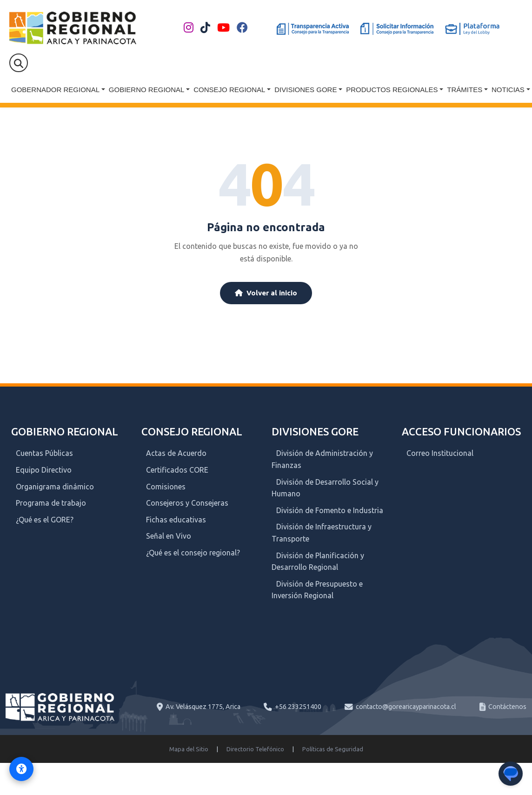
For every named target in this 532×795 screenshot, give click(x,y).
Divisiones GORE (306, 90)
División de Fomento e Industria (330, 510)
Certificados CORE (177, 470)
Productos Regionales (392, 90)
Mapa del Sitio (189, 749)
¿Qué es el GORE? (45, 520)
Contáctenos (507, 707)
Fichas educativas (176, 520)
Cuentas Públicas (44, 453)
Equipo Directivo (44, 470)
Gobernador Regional (55, 90)
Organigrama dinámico (55, 487)
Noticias (508, 90)
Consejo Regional (229, 90)
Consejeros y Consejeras (187, 503)
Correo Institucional (440, 453)
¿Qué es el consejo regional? (193, 553)
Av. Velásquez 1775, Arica (203, 707)
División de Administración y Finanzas (322, 459)
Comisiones (166, 487)
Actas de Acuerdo (176, 453)
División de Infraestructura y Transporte (322, 533)
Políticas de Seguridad (333, 749)
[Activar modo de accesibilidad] (21, 769)
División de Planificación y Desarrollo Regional (318, 561)
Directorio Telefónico (255, 749)
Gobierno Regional (147, 90)
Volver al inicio (266, 293)
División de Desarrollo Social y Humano (325, 488)
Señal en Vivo (169, 536)
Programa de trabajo (51, 503)
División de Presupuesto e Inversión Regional (317, 590)
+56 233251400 (298, 707)
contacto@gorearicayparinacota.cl (406, 707)
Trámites (465, 90)
